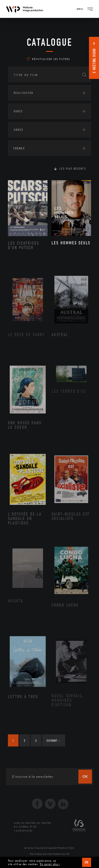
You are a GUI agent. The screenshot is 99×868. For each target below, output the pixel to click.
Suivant (53, 741)
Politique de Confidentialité (49, 854)
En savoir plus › (50, 864)
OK (87, 862)
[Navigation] (90, 9)
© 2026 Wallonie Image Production (49, 848)
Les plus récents (73, 169)
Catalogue (49, 42)
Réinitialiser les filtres (48, 59)
